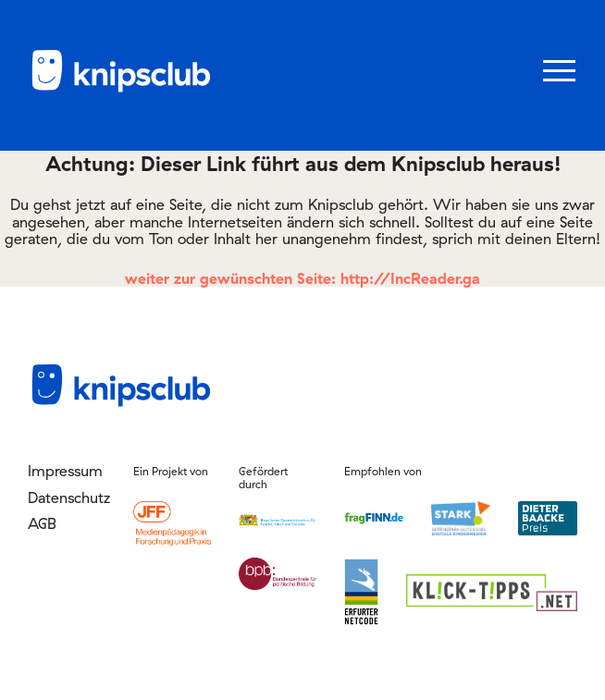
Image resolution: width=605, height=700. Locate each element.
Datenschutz (67, 497)
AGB (42, 523)
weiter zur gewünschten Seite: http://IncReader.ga (302, 278)
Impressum (65, 471)
